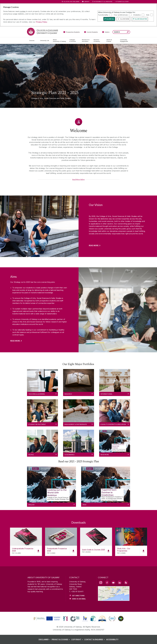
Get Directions (78, 596)
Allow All (110, 19)
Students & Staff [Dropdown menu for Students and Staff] (122, 2)
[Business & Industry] (98, 41)
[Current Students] (91, 32)
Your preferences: (121, 15)
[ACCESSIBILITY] (112, 639)
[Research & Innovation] (86, 41)
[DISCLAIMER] (45, 639)
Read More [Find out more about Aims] (15, 341)
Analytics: (137, 15)
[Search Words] (121, 32)
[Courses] (33, 41)
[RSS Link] (126, 582)
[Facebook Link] (107, 582)
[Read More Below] (78, 180)
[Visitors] (106, 32)
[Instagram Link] (101, 583)
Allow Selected (141, 19)
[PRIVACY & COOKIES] (61, 639)
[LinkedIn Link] (120, 582)
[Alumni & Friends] (112, 41)
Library (87, 2)
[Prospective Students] (72, 32)
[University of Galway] (42, 32)
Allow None (125, 19)
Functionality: (103, 15)
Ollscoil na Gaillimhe (71, 2)
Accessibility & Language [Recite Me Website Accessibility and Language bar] (102, 2)
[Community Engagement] (124, 41)
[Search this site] (128, 32)
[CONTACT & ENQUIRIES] (95, 639)
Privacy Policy (41, 22)
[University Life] (45, 41)
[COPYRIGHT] (78, 639)
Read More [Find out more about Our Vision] (94, 245)
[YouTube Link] (113, 582)
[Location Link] (114, 600)
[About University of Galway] (60, 41)
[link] (47, 619)
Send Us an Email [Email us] (79, 599)
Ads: (148, 15)
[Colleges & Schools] (74, 41)
